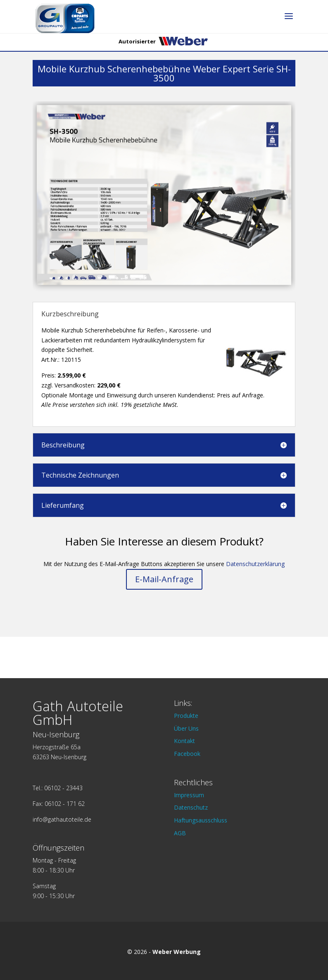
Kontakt (184, 741)
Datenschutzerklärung (255, 564)
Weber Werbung (177, 952)
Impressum (189, 795)
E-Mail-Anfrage (164, 579)
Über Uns (186, 728)
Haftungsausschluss (201, 820)
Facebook (187, 754)
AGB (180, 833)
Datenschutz (191, 807)
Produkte (186, 716)
